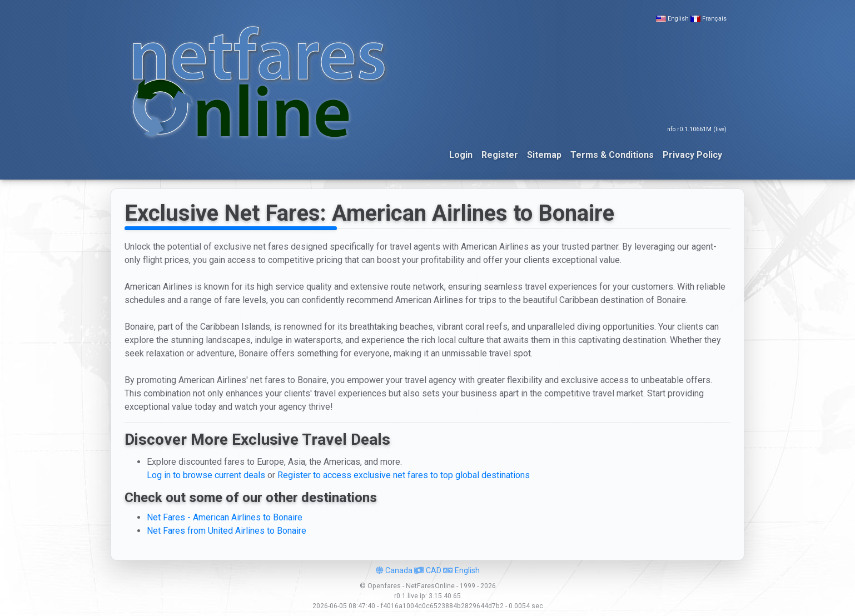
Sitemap (544, 155)
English (678, 19)
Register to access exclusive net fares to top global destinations (404, 475)
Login (461, 155)
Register (500, 155)
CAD (428, 570)
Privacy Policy (692, 155)
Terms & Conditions (612, 155)
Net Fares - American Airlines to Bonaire (225, 517)
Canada (394, 570)
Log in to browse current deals (206, 475)
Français (714, 19)
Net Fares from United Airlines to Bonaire (227, 531)
